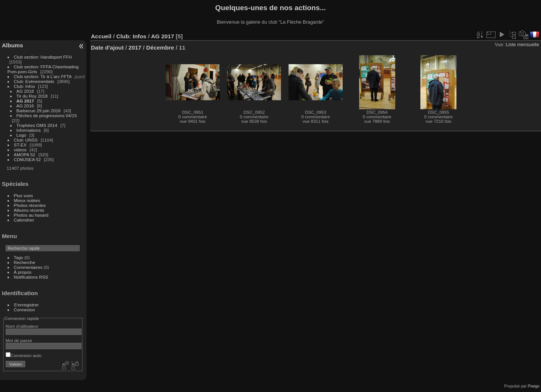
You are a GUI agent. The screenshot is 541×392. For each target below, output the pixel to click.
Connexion (24, 310)
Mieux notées (27, 200)
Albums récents (29, 210)
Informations (29, 130)
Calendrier (24, 220)
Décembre (160, 47)
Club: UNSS (26, 140)
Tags (19, 257)
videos (20, 150)
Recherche (25, 262)
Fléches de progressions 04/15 (47, 115)
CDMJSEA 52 (27, 159)
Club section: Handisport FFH (43, 57)
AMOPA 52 (25, 155)
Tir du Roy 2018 (32, 96)
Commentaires (28, 267)
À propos (23, 272)
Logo (21, 135)
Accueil (101, 36)
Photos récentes (30, 205)
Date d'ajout (107, 47)
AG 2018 (25, 91)
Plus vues (23, 195)
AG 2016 (25, 106)
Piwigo (534, 386)
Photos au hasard (31, 215)
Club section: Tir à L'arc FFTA (43, 76)
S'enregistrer (26, 305)
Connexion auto (23, 355)
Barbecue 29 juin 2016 (39, 111)
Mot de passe (19, 340)
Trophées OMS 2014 (37, 125)
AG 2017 (25, 101)
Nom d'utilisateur (22, 326)
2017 (135, 47)
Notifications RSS (31, 277)
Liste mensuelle (522, 44)
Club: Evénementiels (34, 81)
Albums (12, 45)
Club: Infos (24, 86)
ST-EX (20, 145)
